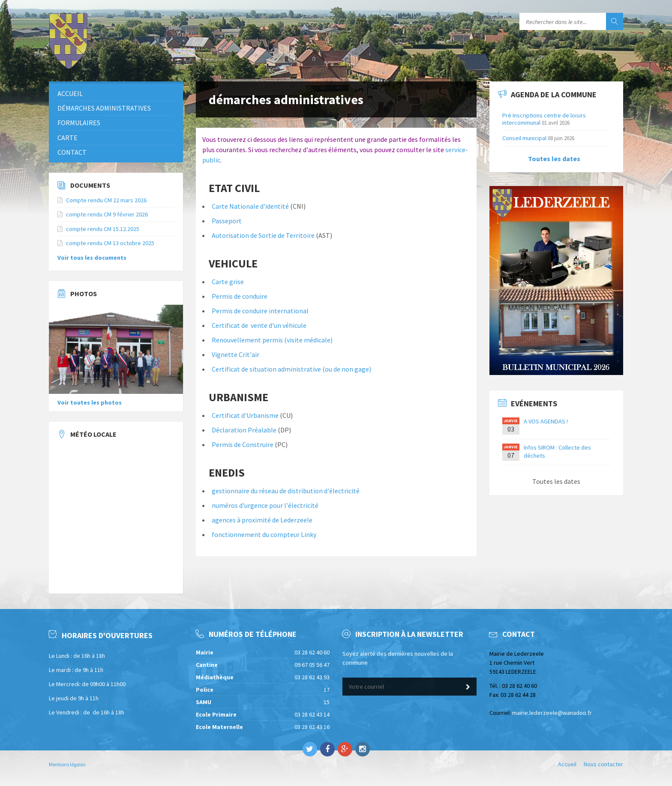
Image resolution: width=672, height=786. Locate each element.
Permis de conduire (240, 296)
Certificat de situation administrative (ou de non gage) (291, 369)
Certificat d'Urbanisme (245, 415)
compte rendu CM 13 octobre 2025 (110, 243)
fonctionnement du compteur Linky (264, 534)
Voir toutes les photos (90, 402)
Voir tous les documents (92, 258)
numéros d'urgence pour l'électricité (265, 505)
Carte (67, 138)
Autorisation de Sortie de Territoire (263, 235)
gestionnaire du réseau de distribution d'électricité (286, 491)
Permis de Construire (243, 444)
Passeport (227, 221)
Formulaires (79, 123)
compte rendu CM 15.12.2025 (103, 229)
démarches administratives (104, 108)
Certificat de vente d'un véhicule (259, 325)
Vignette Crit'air (235, 354)
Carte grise (228, 282)
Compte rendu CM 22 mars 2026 (106, 200)
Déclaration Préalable (244, 430)
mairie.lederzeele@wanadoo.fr (552, 713)
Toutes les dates (554, 159)
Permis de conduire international (260, 311)
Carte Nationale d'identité (251, 206)
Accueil (70, 93)
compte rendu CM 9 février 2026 (107, 214)
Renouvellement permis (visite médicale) (272, 340)
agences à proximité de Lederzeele (262, 520)
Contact (72, 152)
